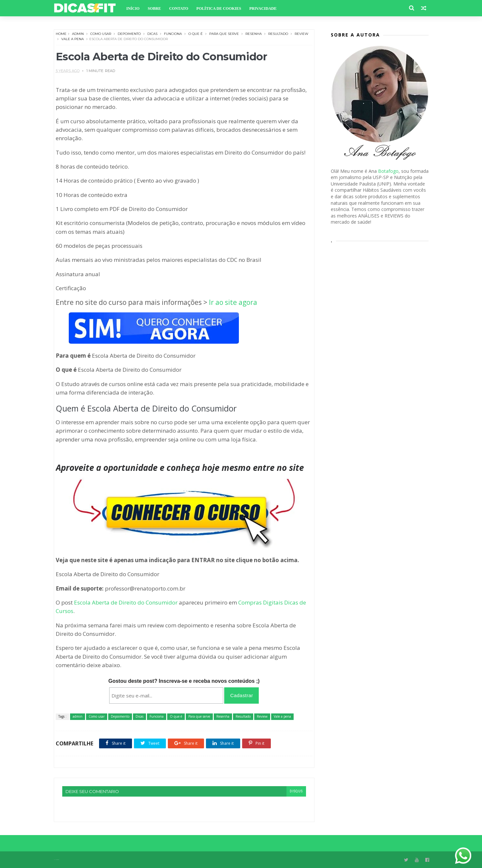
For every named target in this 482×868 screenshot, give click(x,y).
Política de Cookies (219, 8)
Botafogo (388, 171)
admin (78, 34)
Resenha (254, 34)
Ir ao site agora (233, 302)
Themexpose (58, 860)
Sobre (154, 8)
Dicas (152, 34)
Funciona (173, 34)
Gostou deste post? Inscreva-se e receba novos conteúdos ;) (184, 681)
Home (61, 34)
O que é (196, 34)
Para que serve (224, 34)
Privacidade (263, 8)
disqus (296, 791)
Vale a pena (73, 39)
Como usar (101, 34)
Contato (179, 8)
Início (133, 8)
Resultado (278, 34)
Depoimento (129, 34)
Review (301, 34)
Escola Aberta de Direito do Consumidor (126, 602)
